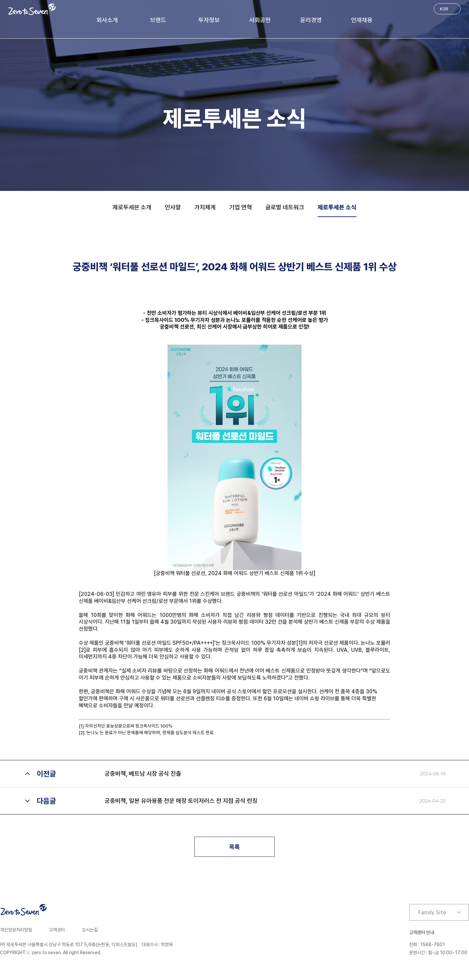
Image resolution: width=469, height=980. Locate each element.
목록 (234, 847)
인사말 (173, 207)
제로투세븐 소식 (337, 207)
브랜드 (151, 24)
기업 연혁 (241, 207)
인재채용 (371, 24)
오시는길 (90, 930)
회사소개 (98, 24)
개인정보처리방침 (16, 930)
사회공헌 (260, 24)
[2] (82, 650)
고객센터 (57, 930)
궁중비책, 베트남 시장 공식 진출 (143, 774)
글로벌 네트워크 (285, 207)
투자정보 (204, 24)
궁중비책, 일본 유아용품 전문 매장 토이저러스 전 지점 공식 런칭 (181, 801)
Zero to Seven (32, 9)
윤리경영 (316, 24)
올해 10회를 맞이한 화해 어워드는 (119, 615)
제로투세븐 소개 (132, 207)
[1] (299, 643)
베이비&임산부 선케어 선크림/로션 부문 (136, 601)
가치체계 (205, 207)
